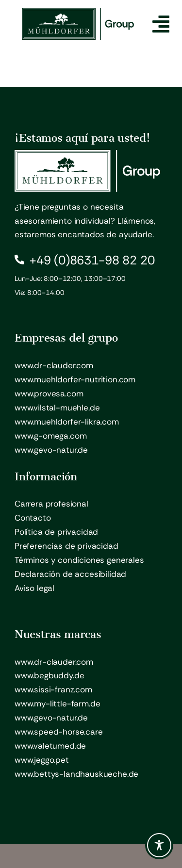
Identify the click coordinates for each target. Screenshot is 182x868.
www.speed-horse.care (59, 732)
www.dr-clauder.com (54, 365)
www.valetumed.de (50, 746)
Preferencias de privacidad (66, 546)
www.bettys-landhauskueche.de (76, 774)
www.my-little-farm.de (57, 704)
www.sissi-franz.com (53, 689)
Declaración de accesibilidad (70, 574)
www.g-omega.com (50, 436)
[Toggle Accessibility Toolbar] (159, 845)
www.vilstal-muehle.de (57, 408)
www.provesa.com (49, 393)
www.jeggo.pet (42, 760)
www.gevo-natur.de (51, 450)
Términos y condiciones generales (79, 560)
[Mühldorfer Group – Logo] (78, 12)
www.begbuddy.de (49, 675)
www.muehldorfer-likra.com (67, 422)
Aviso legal (34, 588)
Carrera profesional (51, 504)
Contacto (33, 518)
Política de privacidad (56, 532)
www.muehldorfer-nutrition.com (75, 379)
